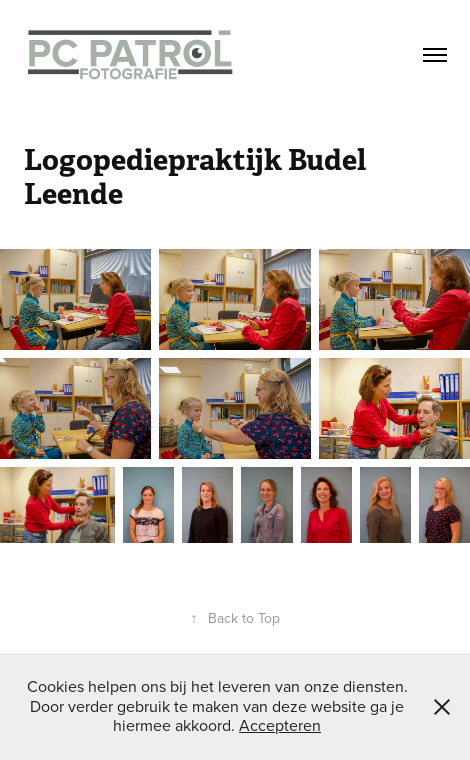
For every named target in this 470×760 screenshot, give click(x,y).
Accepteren (280, 725)
